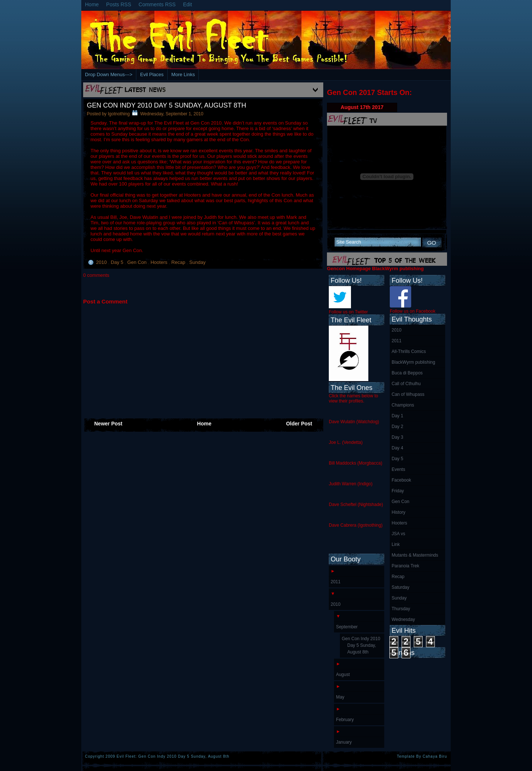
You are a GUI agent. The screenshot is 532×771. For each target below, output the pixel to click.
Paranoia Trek (405, 566)
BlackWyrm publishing (413, 362)
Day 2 (397, 427)
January (344, 742)
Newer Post (108, 424)
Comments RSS (157, 4)
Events (398, 469)
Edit (187, 4)
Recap (179, 262)
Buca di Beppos (407, 373)
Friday (398, 491)
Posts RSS (119, 4)
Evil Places (152, 74)
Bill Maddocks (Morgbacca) (356, 463)
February (345, 720)
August (343, 675)
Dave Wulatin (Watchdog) (354, 422)
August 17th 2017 (362, 107)
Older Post (299, 424)
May (340, 697)
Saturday (400, 587)
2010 (102, 262)
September (347, 627)
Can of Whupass (408, 394)
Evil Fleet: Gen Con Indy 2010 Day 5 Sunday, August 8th (173, 756)
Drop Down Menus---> (109, 74)
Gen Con (138, 262)
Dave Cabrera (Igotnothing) (356, 525)
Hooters (159, 262)
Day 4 (397, 448)
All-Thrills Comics (409, 351)
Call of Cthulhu (406, 384)
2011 (397, 341)
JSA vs (398, 534)
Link (396, 544)
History (398, 512)
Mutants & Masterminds (415, 555)
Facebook (401, 480)
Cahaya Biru (435, 756)
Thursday (401, 609)
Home (92, 4)
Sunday (197, 262)
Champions (403, 405)
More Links (183, 74)
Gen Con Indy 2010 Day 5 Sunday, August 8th (166, 105)
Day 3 (397, 437)
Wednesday (403, 619)
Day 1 (397, 416)
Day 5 (118, 262)
